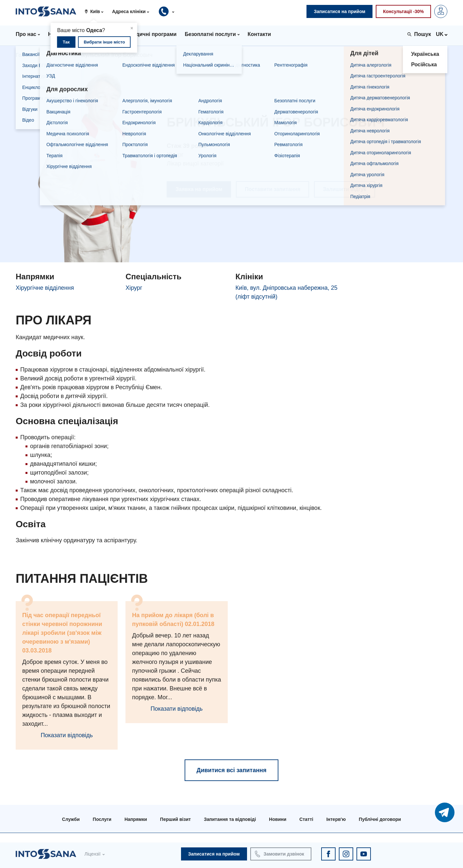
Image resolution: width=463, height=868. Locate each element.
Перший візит (175, 819)
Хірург (134, 288)
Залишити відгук (344, 189)
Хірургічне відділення (45, 288)
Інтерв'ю (336, 819)
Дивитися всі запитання (232, 770)
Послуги (102, 819)
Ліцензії (92, 854)
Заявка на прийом (199, 189)
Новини (278, 819)
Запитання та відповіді (230, 819)
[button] (96, 11)
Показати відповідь (66, 735)
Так (66, 42)
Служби (71, 819)
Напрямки (136, 819)
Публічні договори (380, 819)
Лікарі (55, 55)
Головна (26, 55)
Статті (306, 819)
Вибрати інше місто (104, 42)
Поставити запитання (273, 189)
